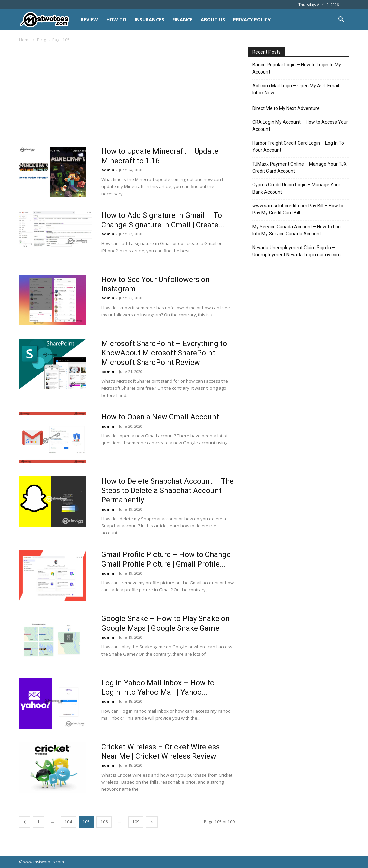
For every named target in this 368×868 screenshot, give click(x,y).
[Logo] (48, 20)
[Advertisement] (127, 97)
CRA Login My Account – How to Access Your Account (300, 126)
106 (104, 822)
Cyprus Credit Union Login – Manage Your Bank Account (296, 188)
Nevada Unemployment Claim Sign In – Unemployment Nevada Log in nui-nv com (296, 251)
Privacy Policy (252, 19)
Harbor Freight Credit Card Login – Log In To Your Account (298, 147)
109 (136, 822)
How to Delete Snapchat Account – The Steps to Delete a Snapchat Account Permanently (167, 490)
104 (68, 822)
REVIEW (89, 19)
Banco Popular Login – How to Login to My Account (297, 68)
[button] (341, 20)
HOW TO (116, 19)
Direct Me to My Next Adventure (286, 108)
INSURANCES (149, 19)
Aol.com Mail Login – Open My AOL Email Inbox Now (296, 89)
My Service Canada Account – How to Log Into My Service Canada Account (296, 230)
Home (25, 40)
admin (108, 170)
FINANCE (182, 19)
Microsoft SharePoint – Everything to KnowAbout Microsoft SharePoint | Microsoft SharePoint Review (164, 353)
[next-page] (152, 822)
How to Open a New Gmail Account (160, 417)
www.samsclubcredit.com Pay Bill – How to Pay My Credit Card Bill (298, 209)
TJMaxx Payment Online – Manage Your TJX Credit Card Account (300, 167)
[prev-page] (25, 822)
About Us (213, 19)
